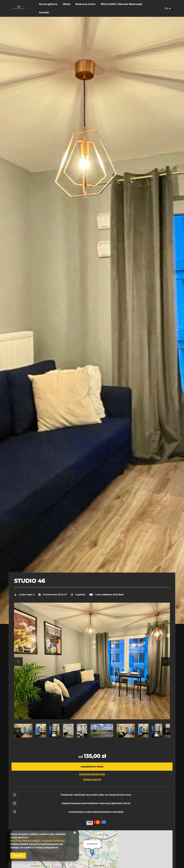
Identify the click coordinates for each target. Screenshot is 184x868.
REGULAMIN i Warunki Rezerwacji (122, 8)
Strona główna (48, 8)
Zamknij (18, 855)
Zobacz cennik (92, 779)
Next (166, 662)
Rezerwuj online (86, 8)
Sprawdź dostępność (92, 774)
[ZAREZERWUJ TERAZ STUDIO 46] (92, 767)
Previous (18, 662)
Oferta (66, 8)
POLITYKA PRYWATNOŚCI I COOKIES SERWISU (37, 841)
